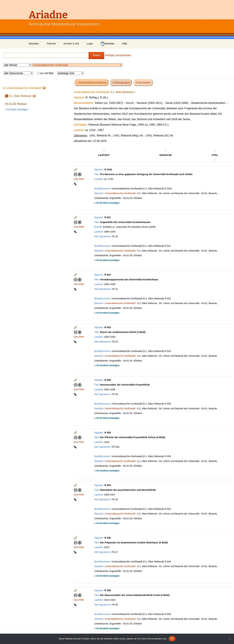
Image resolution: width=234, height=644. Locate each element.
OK (172, 639)
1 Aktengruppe (121, 83)
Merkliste (107, 44)
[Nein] (230, 639)
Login (90, 44)
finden (96, 55)
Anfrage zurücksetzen (118, 55)
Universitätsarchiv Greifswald (120, 193)
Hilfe (125, 44)
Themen (51, 44)
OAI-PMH (79, 179)
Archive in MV (71, 44)
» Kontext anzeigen (17, 109)
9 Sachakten (143, 83)
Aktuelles (34, 44)
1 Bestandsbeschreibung (91, 83)
